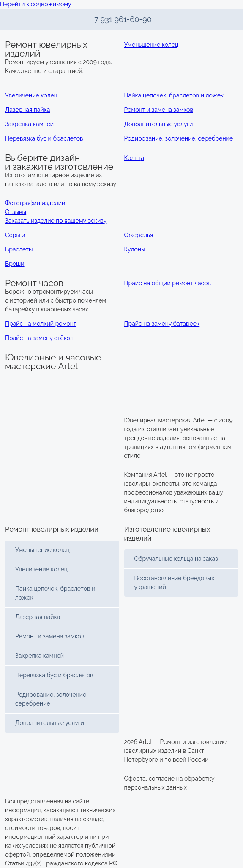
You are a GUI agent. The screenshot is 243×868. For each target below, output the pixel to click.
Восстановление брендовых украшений (175, 583)
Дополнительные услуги (50, 723)
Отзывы (16, 212)
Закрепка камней (40, 656)
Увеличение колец (41, 569)
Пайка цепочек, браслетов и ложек (55, 593)
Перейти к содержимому (36, 4)
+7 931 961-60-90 (121, 19)
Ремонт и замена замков (50, 636)
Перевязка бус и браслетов (54, 675)
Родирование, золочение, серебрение (51, 699)
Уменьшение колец (42, 550)
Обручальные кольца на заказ (176, 559)
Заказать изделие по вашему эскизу (56, 221)
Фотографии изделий (35, 203)
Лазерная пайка (38, 617)
